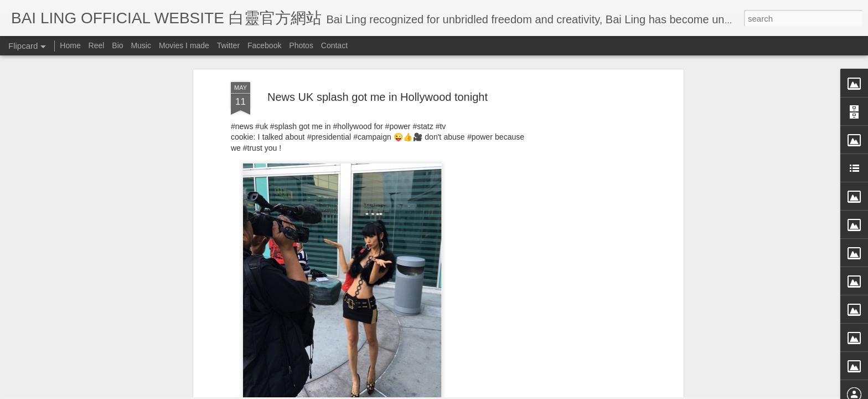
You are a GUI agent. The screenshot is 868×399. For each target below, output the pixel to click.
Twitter (228, 45)
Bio (117, 45)
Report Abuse (535, 392)
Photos (301, 45)
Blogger (502, 392)
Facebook (264, 45)
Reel (97, 45)
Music (141, 45)
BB (423, 275)
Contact (334, 45)
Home (70, 45)
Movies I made (184, 45)
